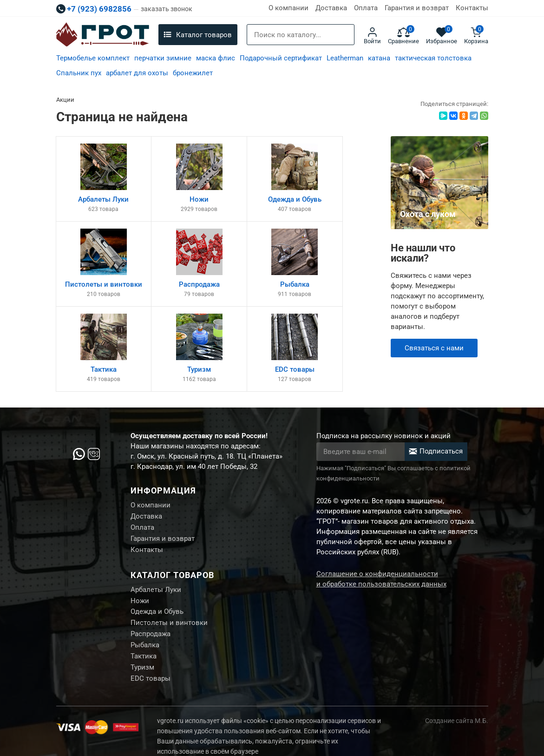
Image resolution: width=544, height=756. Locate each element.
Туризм (142, 650)
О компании (288, 8)
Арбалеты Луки (156, 569)
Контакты (472, 8)
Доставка (331, 8)
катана (379, 58)
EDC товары (151, 662)
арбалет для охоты (137, 73)
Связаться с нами (434, 348)
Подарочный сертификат (281, 58)
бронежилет (193, 73)
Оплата (366, 8)
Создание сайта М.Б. (457, 704)
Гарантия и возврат (417, 8)
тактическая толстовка (433, 58)
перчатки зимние (163, 58)
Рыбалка (145, 627)
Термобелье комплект (93, 58)
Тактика (144, 638)
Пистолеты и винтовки (169, 604)
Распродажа (151, 615)
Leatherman (345, 58)
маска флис (216, 58)
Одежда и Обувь (157, 592)
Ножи (140, 580)
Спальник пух (79, 73)
